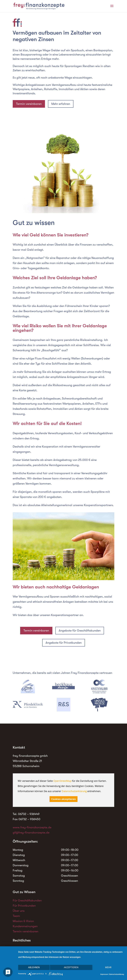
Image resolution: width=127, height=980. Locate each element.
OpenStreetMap (62, 781)
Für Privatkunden (24, 906)
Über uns (19, 911)
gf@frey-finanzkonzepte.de (31, 833)
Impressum (104, 974)
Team (16, 916)
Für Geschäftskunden (27, 900)
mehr (108, 967)
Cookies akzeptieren (64, 799)
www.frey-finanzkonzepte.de (32, 827)
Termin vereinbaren (29, 104)
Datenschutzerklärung (74, 791)
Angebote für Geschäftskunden (80, 631)
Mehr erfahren (61, 104)
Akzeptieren (71, 967)
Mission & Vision (23, 921)
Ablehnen (34, 967)
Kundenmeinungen (25, 926)
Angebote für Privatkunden (64, 643)
